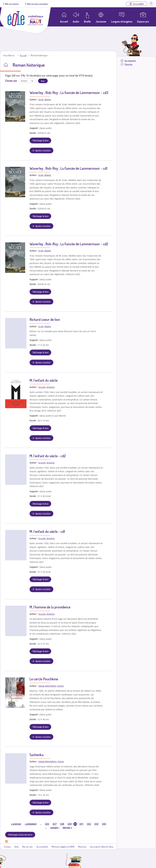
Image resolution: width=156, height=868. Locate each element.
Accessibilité (42, 847)
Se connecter (130, 61)
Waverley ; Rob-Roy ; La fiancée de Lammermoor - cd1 (68, 168)
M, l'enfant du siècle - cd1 (47, 531)
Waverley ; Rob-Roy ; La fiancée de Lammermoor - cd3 (69, 93)
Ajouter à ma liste (43, 150)
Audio (76, 21)
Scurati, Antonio (46, 387)
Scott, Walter (45, 100)
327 (55, 824)
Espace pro (143, 21)
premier (16, 824)
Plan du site (27, 847)
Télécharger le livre (40, 140)
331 (81, 824)
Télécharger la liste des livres (20, 835)
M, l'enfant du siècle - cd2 (48, 456)
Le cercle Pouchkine (44, 679)
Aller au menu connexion (37, 4)
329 (70, 824)
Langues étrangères (122, 21)
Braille (87, 21)
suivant (55, 828)
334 (104, 824)
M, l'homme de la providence (50, 607)
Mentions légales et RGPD (63, 847)
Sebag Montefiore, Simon (51, 686)
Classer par (11, 81)
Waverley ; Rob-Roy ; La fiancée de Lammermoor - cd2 (69, 244)
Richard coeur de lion (45, 319)
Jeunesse (101, 21)
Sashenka (36, 755)
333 (96, 824)
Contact (7, 847)
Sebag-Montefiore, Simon (51, 761)
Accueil (23, 55)
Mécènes (82, 847)
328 (62, 824)
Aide (17, 847)
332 (89, 824)
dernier (67, 828)
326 (47, 824)
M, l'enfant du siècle (44, 380)
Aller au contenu (12, 4)
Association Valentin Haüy (102, 847)
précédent (30, 824)
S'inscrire (129, 64)
